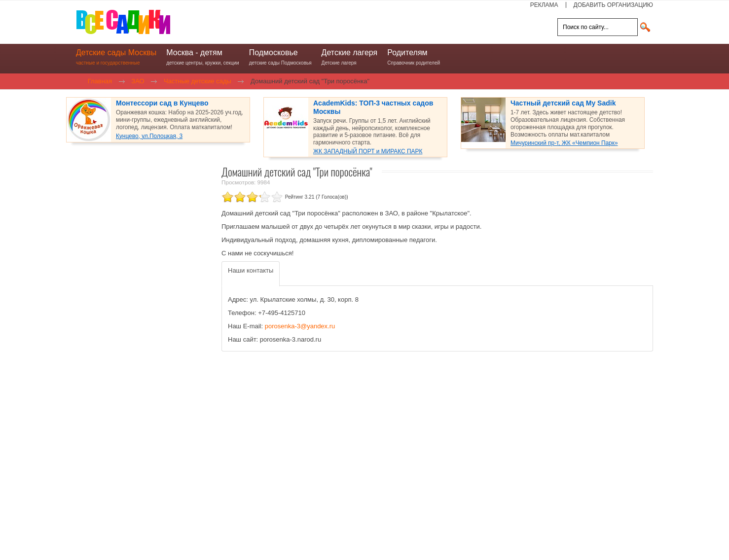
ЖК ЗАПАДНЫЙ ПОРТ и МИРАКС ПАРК (368, 151)
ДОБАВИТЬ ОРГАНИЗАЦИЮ (613, 5)
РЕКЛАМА (544, 5)
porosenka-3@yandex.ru (300, 326)
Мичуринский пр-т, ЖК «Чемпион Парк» (564, 143)
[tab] (251, 274)
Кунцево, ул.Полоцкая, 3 (149, 136)
